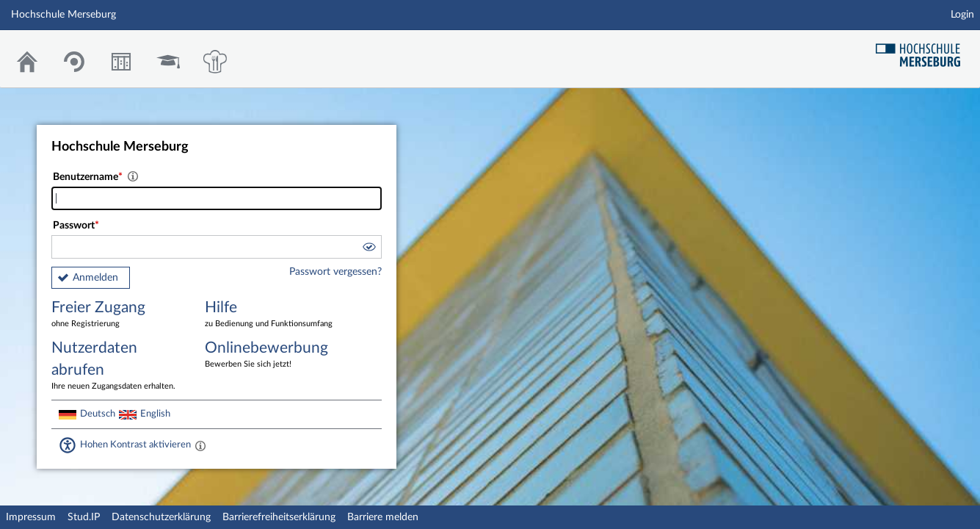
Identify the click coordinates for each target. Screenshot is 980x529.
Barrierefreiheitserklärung (279, 517)
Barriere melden (383, 517)
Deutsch (98, 414)
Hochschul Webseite (923, 50)
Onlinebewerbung (271, 355)
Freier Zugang (117, 315)
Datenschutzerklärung (161, 517)
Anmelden (95, 278)
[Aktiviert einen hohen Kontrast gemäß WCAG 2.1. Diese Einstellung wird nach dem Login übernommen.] (200, 445)
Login (962, 15)
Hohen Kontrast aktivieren (135, 445)
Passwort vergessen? (335, 272)
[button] (369, 249)
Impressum (31, 517)
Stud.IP (84, 517)
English (155, 414)
